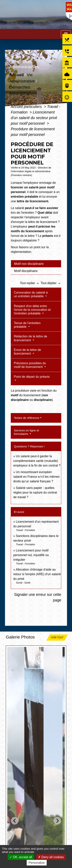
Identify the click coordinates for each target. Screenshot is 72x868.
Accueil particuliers (27, 107)
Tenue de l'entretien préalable (27, 325)
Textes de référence (26, 418)
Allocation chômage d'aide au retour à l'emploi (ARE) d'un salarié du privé (37, 574)
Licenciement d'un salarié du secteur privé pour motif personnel (34, 118)
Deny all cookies (51, 857)
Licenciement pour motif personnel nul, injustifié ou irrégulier (31, 555)
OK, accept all (21, 857)
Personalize (37, 863)
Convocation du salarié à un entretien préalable (31, 294)
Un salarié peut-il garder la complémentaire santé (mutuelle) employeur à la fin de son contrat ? (37, 461)
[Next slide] (57, 821)
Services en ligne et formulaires (26, 432)
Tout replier (30, 283)
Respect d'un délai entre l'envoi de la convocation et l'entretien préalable (32, 310)
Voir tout (57, 638)
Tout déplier (51, 283)
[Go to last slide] (15, 821)
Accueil (17, 75)
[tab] (36, 264)
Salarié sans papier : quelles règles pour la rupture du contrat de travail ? (35, 492)
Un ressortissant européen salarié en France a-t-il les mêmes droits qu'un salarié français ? (36, 477)
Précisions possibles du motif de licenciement (30, 365)
